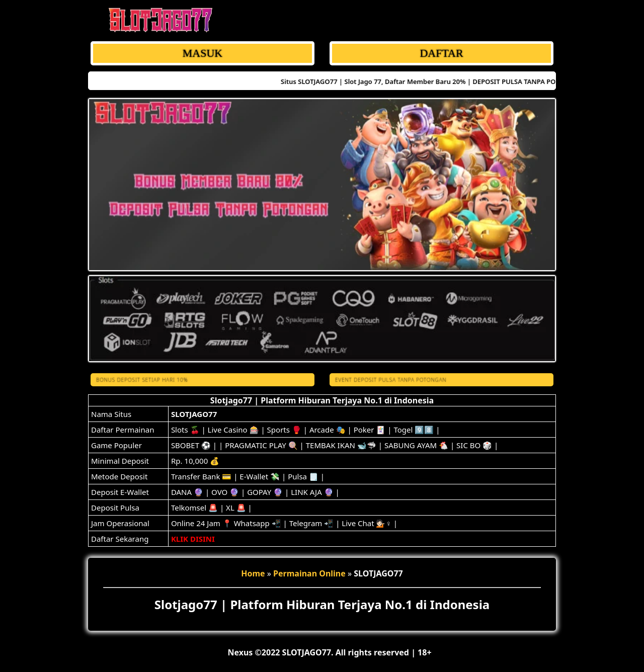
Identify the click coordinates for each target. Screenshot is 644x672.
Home (253, 573)
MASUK (203, 53)
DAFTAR (441, 53)
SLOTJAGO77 (194, 414)
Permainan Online (309, 573)
